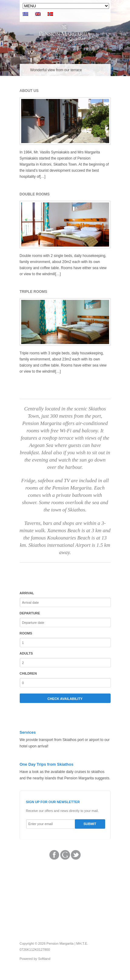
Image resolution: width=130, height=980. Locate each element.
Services (28, 732)
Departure (30, 613)
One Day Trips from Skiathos (47, 764)
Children (28, 673)
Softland (44, 959)
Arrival (27, 593)
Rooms (26, 633)
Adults (26, 653)
